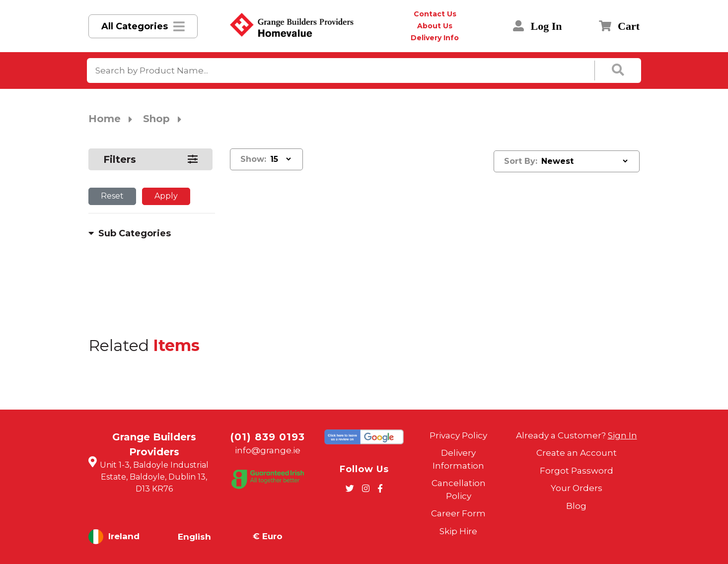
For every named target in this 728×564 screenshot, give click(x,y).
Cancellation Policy (459, 490)
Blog (576, 506)
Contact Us (435, 14)
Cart (619, 26)
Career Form (458, 513)
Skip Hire (458, 531)
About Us (435, 26)
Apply (166, 196)
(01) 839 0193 (268, 437)
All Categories (135, 26)
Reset (112, 196)
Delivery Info (435, 38)
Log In (537, 26)
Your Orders (577, 488)
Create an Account (577, 453)
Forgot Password (577, 471)
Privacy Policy (458, 435)
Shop (156, 119)
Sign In (622, 435)
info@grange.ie (268, 450)
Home (105, 119)
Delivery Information (458, 459)
